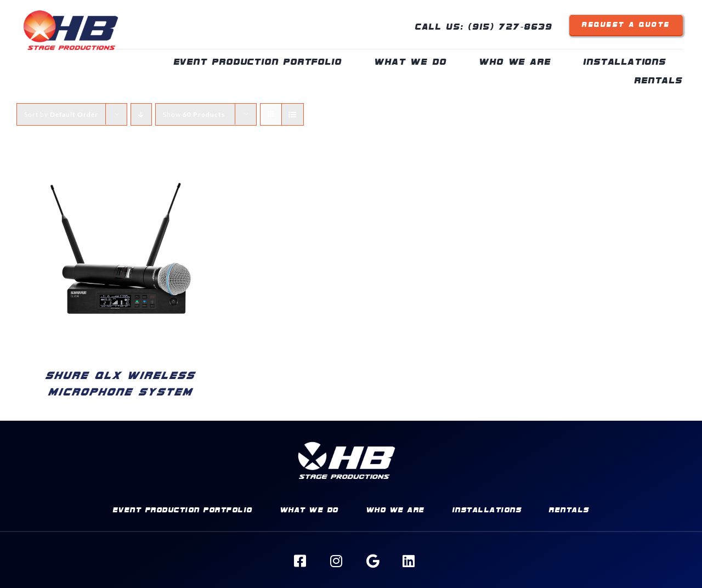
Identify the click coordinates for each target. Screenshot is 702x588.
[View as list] (293, 114)
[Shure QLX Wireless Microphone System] (121, 158)
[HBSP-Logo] (71, 7)
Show (194, 114)
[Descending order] (141, 114)
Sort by (61, 114)
